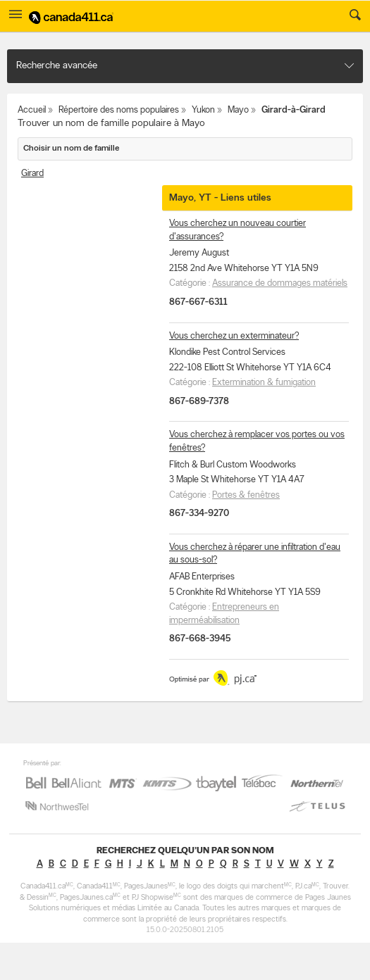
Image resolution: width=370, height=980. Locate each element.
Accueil (32, 110)
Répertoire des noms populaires (119, 110)
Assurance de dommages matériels (280, 283)
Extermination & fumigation (264, 383)
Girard (32, 174)
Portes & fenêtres (246, 495)
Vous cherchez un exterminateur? (234, 336)
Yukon (203, 110)
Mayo (238, 110)
